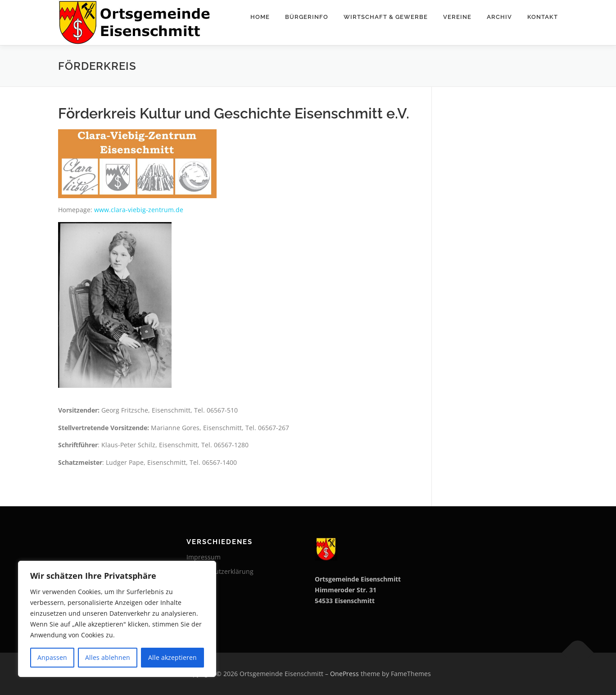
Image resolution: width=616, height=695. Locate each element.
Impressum (204, 557)
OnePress (344, 674)
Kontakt (543, 17)
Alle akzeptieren (172, 657)
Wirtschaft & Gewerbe (386, 17)
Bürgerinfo (307, 17)
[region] (117, 619)
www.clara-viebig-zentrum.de (139, 210)
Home (260, 17)
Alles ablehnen (108, 657)
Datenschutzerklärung (220, 571)
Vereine (457, 17)
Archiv (499, 17)
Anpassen (52, 657)
